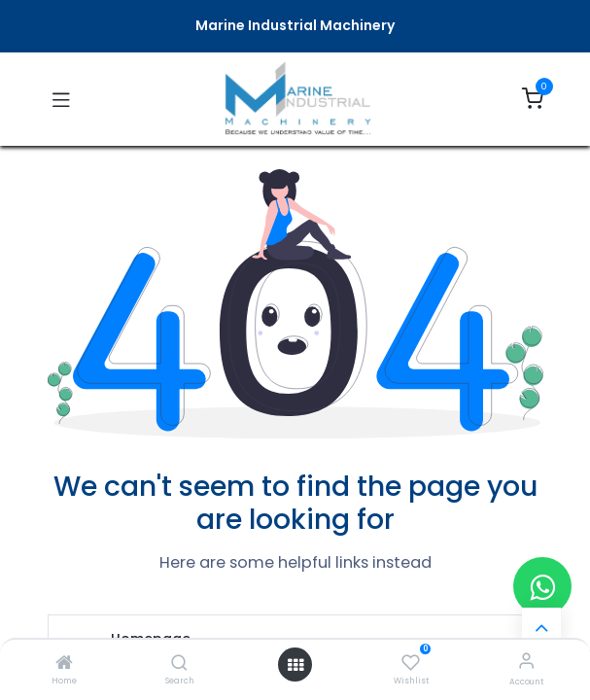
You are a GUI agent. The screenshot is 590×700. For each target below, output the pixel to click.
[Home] (64, 664)
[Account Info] (526, 661)
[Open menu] (295, 665)
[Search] (179, 664)
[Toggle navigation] (61, 99)
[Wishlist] (411, 661)
